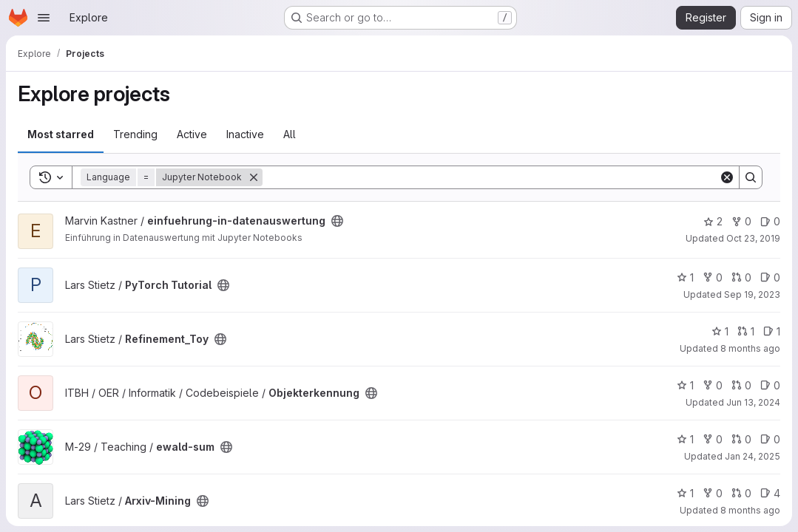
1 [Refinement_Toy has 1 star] (720, 331)
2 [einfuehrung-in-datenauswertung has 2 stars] (713, 221)
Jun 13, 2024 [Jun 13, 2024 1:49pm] (753, 402)
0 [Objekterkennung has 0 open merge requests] (741, 385)
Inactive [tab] (245, 134)
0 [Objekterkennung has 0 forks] (713, 385)
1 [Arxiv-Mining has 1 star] (685, 493)
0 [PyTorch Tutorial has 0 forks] (713, 277)
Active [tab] (192, 134)
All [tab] (290, 134)
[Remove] (254, 177)
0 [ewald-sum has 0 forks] (713, 439)
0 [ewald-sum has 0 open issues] (770, 439)
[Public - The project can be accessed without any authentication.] (337, 221)
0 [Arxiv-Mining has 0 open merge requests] (741, 493)
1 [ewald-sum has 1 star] (685, 439)
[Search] (491, 177)
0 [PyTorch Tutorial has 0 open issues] (770, 277)
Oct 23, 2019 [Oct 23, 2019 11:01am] (753, 238)
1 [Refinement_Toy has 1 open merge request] (746, 331)
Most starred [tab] (61, 134)
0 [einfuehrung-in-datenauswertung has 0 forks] (741, 221)
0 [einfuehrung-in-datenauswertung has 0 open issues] (770, 221)
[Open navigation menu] (44, 18)
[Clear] (727, 177)
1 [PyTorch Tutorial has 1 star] (685, 277)
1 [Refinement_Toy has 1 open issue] (772, 331)
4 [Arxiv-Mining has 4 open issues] (770, 493)
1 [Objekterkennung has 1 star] (685, 385)
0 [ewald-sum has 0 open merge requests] (741, 439)
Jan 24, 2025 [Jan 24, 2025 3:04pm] (753, 456)
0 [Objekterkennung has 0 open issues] (770, 385)
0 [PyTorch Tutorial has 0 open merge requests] (741, 277)
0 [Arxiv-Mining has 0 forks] (713, 493)
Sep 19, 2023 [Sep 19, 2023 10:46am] (752, 294)
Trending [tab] (135, 134)
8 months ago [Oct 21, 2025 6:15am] (750, 348)
